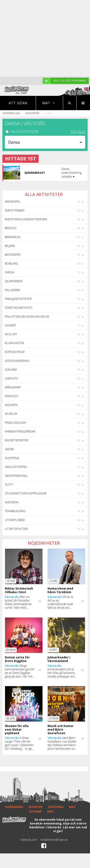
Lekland (11, 370)
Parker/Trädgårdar (20, 431)
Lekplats (11, 378)
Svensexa (12, 502)
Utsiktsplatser (16, 529)
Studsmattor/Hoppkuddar (26, 493)
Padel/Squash (15, 423)
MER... (52, 811)
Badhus (11, 228)
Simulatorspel (16, 467)
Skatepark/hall (16, 476)
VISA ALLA (78, 132)
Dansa (9, 272)
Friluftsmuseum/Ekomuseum (27, 317)
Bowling (11, 263)
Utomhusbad (15, 520)
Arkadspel (13, 202)
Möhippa (11, 405)
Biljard (10, 246)
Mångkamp (13, 387)
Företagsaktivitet (19, 308)
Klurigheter (14, 343)
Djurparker (14, 281)
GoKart (11, 325)
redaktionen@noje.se (54, 840)
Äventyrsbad (15, 210)
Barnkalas (13, 237)
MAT (72, 807)
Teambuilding (15, 511)
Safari (9, 449)
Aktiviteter (32, 113)
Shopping (12, 458)
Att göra (18, 103)
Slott (9, 485)
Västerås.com (11, 113)
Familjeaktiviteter (18, 299)
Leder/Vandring (17, 361)
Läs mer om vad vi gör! (70, 829)
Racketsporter (17, 440)
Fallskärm (12, 290)
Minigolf (12, 396)
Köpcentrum (15, 352)
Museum (11, 414)
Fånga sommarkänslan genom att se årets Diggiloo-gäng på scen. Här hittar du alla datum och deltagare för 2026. (20, 671)
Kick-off (11, 334)
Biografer (13, 255)
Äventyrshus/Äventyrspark (26, 219)
